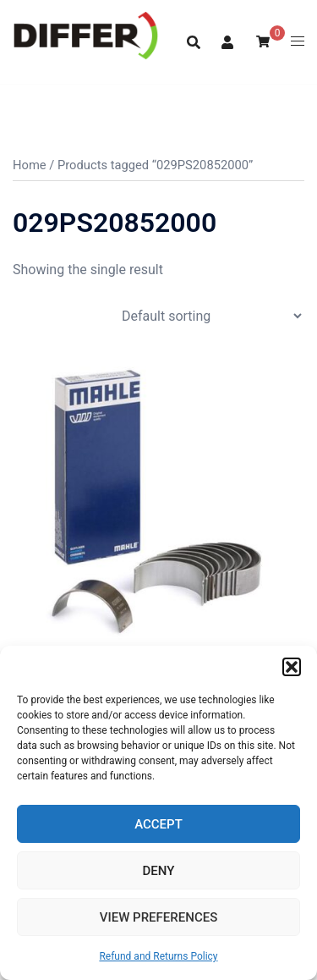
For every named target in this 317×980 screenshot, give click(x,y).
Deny (159, 871)
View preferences (158, 917)
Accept (158, 824)
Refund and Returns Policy (158, 956)
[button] (292, 667)
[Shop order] (211, 316)
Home (30, 165)
